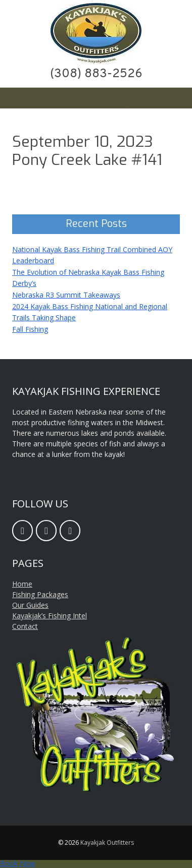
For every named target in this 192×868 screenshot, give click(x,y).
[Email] (46, 531)
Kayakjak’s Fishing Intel (50, 616)
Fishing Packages (40, 594)
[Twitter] (70, 531)
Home (22, 584)
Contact (25, 626)
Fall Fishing (30, 329)
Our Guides (30, 605)
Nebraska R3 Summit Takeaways (66, 295)
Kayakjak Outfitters (107, 843)
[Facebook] (22, 531)
